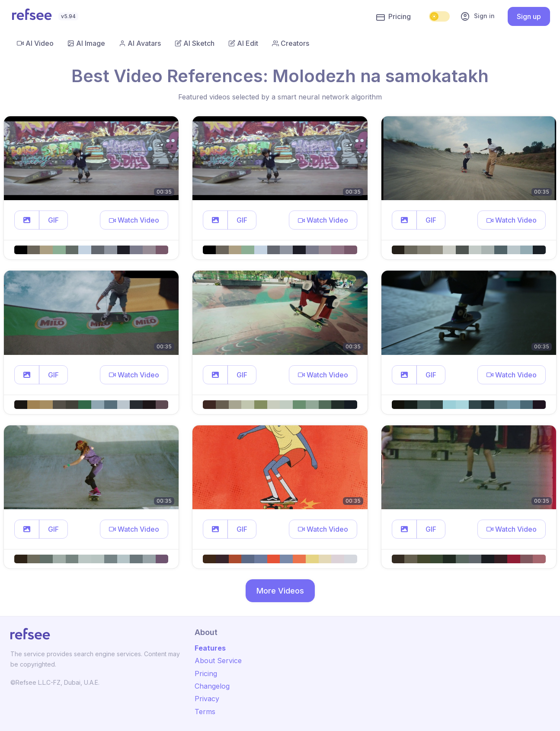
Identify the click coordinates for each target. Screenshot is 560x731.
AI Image (86, 43)
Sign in (477, 16)
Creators (291, 43)
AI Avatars (140, 43)
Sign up (529, 16)
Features (210, 648)
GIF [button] (53, 220)
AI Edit (243, 43)
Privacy (207, 699)
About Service (218, 661)
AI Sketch (195, 43)
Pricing (394, 17)
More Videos (280, 591)
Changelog (212, 686)
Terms (205, 712)
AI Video (35, 43)
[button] (27, 220)
